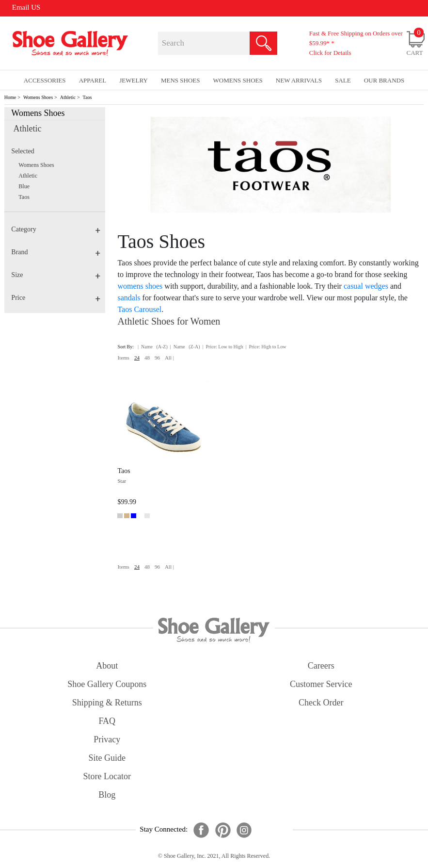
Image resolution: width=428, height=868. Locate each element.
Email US (26, 7)
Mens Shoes (181, 80)
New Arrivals (299, 80)
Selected (23, 151)
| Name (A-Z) (153, 347)
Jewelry (134, 80)
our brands (384, 80)
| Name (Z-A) (185, 347)
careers (321, 666)
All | (169, 358)
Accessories (45, 80)
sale (343, 80)
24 (137, 358)
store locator (107, 776)
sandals (129, 298)
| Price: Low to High (222, 347)
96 (157, 358)
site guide (107, 758)
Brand (55, 252)
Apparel (93, 80)
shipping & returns (107, 703)
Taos (87, 97)
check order (321, 703)
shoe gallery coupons (107, 684)
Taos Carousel (139, 309)
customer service (321, 684)
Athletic (68, 97)
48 (147, 358)
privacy (107, 739)
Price (55, 298)
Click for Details (330, 53)
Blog (107, 795)
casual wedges (366, 286)
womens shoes (140, 286)
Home (10, 97)
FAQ (107, 721)
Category (55, 229)
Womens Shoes (38, 97)
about (107, 666)
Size (55, 275)
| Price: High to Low (266, 347)
